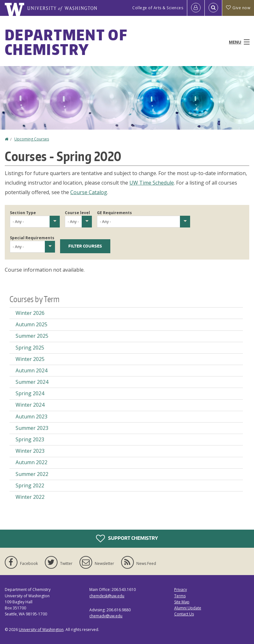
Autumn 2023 (31, 417)
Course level (77, 213)
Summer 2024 (32, 382)
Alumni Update (188, 608)
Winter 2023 (30, 451)
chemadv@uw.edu (106, 616)
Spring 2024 (30, 393)
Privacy (181, 590)
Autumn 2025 (31, 324)
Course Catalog (89, 192)
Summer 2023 (32, 428)
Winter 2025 (30, 359)
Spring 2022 (30, 485)
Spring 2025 (30, 348)
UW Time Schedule (152, 183)
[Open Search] (213, 8)
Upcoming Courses (32, 139)
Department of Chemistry (66, 42)
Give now (238, 8)
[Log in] (196, 8)
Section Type (23, 213)
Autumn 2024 (31, 370)
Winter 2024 (30, 405)
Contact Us (184, 614)
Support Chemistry (127, 539)
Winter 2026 (30, 313)
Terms (180, 596)
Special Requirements (32, 238)
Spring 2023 (30, 439)
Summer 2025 (32, 336)
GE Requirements (114, 213)
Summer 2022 (32, 474)
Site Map (182, 602)
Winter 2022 (30, 497)
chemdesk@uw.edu (107, 596)
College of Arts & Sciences (158, 8)
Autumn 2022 (31, 462)
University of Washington (41, 630)
